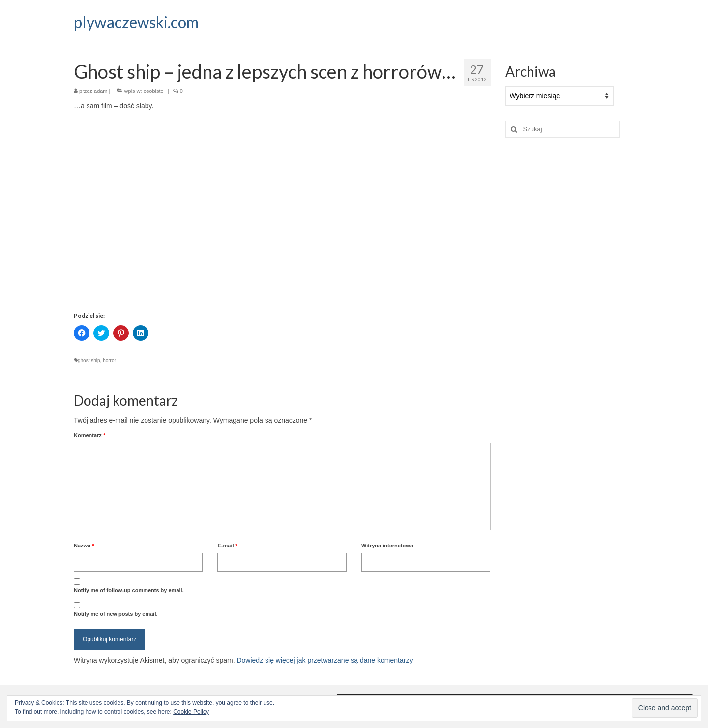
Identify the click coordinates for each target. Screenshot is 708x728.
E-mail (227, 546)
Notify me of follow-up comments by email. (129, 590)
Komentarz (89, 435)
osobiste (154, 91)
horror (109, 360)
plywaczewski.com (136, 22)
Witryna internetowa (387, 546)
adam (101, 91)
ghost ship (89, 360)
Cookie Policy (191, 712)
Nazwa (84, 546)
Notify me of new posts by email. (116, 614)
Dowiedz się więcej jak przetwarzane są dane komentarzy (324, 660)
